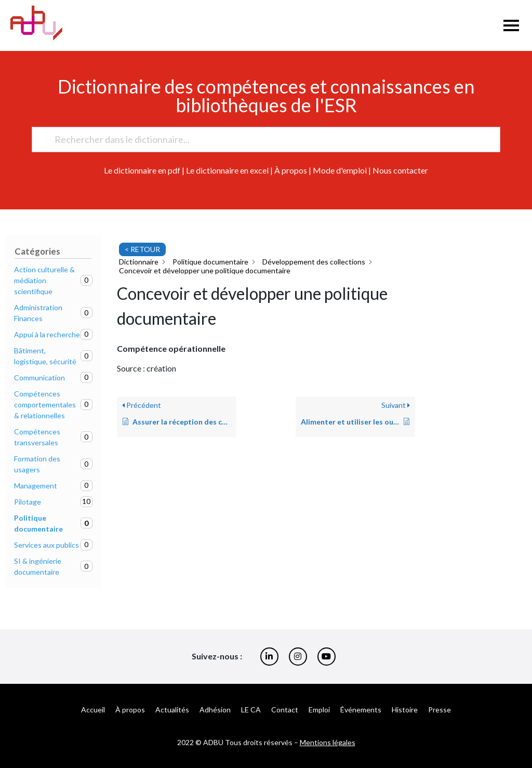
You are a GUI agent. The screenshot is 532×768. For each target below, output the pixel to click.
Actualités (172, 710)
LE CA (251, 710)
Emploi (319, 710)
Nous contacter (400, 170)
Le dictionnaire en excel (227, 170)
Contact (285, 710)
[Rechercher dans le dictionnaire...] (261, 140)
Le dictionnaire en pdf (142, 170)
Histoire (405, 710)
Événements (361, 710)
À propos (291, 170)
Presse (440, 710)
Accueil (93, 710)
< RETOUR (142, 249)
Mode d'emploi (340, 170)
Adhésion (215, 710)
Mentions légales (328, 742)
